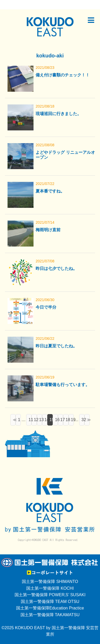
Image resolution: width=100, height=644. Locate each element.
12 (35, 420)
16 (56, 420)
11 (30, 420)
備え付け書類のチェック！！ (63, 75)
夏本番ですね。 (50, 191)
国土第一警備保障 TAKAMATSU (50, 615)
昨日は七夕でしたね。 (56, 268)
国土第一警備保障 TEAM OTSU (50, 602)
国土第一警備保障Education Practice (50, 608)
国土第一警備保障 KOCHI (50, 588)
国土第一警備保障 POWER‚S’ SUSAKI (50, 595)
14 (46, 420)
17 (62, 420)
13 (41, 420)
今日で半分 (46, 307)
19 (72, 420)
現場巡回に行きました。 (58, 114)
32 (83, 420)
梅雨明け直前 (48, 230)
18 (67, 420)
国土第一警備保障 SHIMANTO (50, 582)
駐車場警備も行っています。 (63, 385)
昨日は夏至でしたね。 (56, 346)
